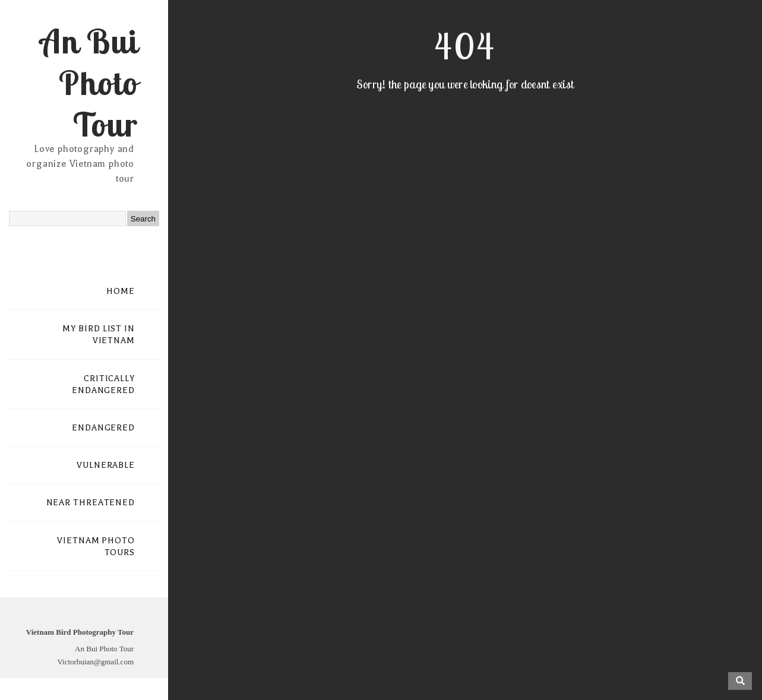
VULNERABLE (106, 465)
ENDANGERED (103, 428)
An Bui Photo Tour (89, 83)
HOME (121, 291)
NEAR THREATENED (91, 503)
